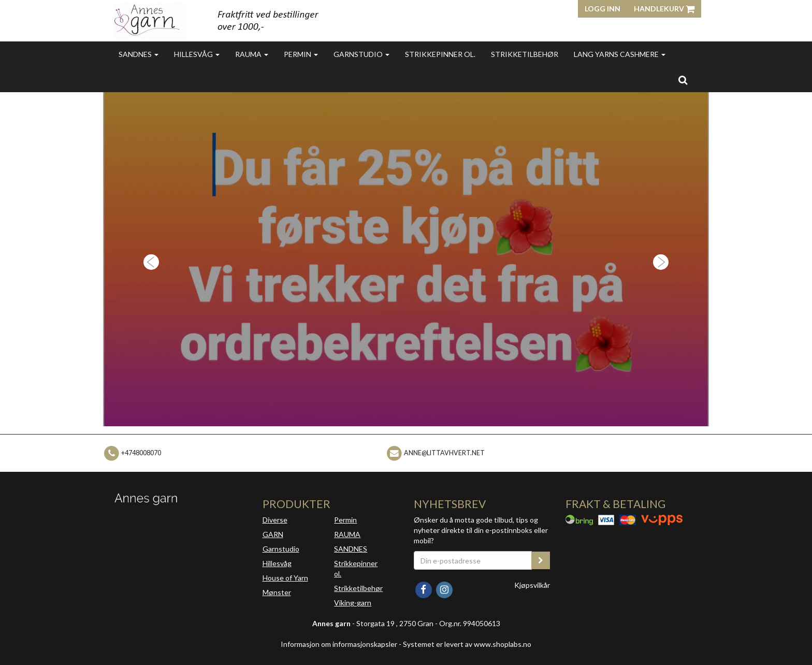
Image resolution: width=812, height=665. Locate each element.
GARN (273, 534)
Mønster (277, 592)
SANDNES (351, 549)
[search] (683, 80)
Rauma (252, 54)
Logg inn (603, 9)
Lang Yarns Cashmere (620, 54)
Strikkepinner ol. (440, 54)
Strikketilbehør (525, 54)
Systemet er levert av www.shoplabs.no (467, 644)
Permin (301, 54)
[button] (149, 259)
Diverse (275, 520)
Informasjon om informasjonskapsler (339, 644)
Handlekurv (664, 9)
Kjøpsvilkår (532, 585)
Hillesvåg (197, 54)
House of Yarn (285, 578)
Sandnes (139, 54)
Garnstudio (361, 54)
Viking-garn (353, 603)
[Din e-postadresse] (473, 560)
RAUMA (347, 534)
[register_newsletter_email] (541, 560)
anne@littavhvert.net (444, 453)
